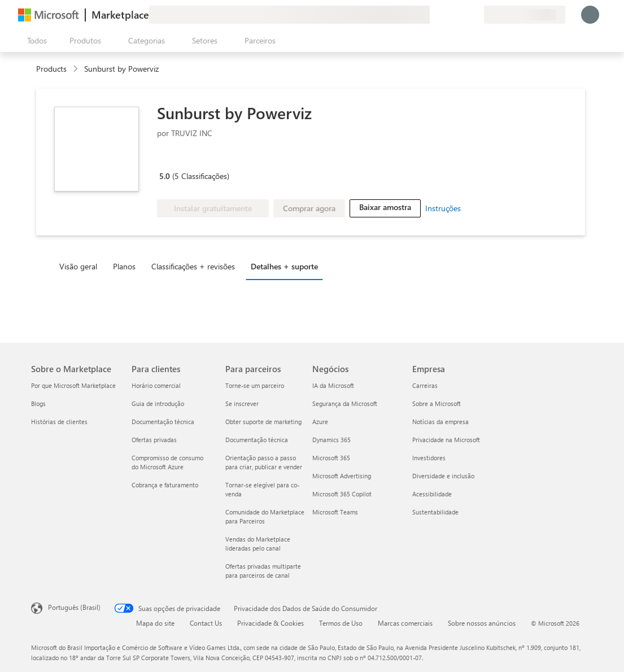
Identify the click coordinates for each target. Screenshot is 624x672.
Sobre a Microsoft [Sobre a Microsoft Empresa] (437, 403)
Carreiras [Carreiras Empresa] (425, 385)
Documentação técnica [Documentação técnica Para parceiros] (257, 440)
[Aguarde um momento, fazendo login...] (590, 15)
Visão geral (78, 266)
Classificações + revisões (193, 266)
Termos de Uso (341, 623)
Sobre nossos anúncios (482, 623)
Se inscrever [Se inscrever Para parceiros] (242, 403)
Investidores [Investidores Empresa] (429, 458)
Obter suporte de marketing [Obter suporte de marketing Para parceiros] (263, 422)
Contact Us (206, 623)
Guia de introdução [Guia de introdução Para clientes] (158, 403)
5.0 (165, 176)
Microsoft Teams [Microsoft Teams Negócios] (335, 512)
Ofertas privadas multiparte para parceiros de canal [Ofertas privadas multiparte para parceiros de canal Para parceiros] (263, 571)
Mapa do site (155, 623)
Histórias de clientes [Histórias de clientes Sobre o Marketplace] (59, 422)
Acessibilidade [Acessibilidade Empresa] (432, 494)
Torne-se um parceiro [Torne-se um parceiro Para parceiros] (255, 385)
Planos (124, 266)
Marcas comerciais (405, 623)
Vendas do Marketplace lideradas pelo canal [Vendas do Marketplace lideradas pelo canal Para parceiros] (258, 544)
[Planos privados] (475, 15)
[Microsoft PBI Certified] (230, 160)
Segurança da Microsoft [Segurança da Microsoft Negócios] (345, 403)
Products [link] (51, 69)
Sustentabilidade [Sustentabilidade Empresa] (435, 512)
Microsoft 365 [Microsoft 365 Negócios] (331, 458)
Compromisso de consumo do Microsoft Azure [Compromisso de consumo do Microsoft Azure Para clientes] (167, 462)
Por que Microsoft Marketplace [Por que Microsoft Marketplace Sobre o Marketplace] (73, 385)
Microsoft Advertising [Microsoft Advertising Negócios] (342, 476)
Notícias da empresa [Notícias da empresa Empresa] (440, 422)
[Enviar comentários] (434, 15)
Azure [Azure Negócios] (320, 422)
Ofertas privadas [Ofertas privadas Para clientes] (154, 440)
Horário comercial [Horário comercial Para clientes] (156, 385)
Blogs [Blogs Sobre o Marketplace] (38, 403)
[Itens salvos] (461, 15)
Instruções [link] (443, 208)
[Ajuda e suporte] (448, 15)
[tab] (81, 266)
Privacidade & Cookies (270, 623)
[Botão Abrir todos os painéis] (35, 41)
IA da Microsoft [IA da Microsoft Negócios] (333, 385)
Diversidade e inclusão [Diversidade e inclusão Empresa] (443, 476)
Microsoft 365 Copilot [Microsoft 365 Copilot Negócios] (342, 494)
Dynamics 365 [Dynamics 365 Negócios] (331, 440)
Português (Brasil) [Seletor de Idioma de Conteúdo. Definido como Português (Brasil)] (74, 607)
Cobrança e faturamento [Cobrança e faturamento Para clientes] (165, 485)
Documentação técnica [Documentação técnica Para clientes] (163, 422)
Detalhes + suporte (284, 266)
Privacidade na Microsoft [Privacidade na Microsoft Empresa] (446, 440)
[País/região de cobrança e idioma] (525, 15)
